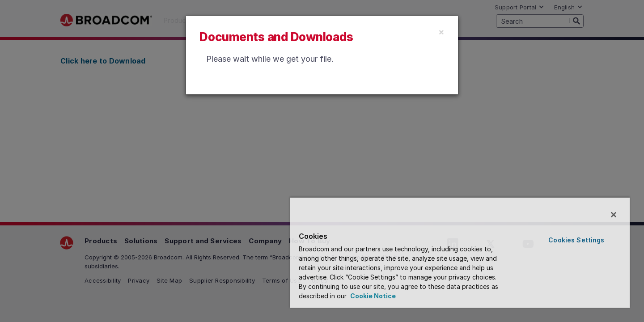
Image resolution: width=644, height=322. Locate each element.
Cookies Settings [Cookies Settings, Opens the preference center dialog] (576, 240)
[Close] (441, 32)
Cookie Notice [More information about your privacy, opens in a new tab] (372, 296)
